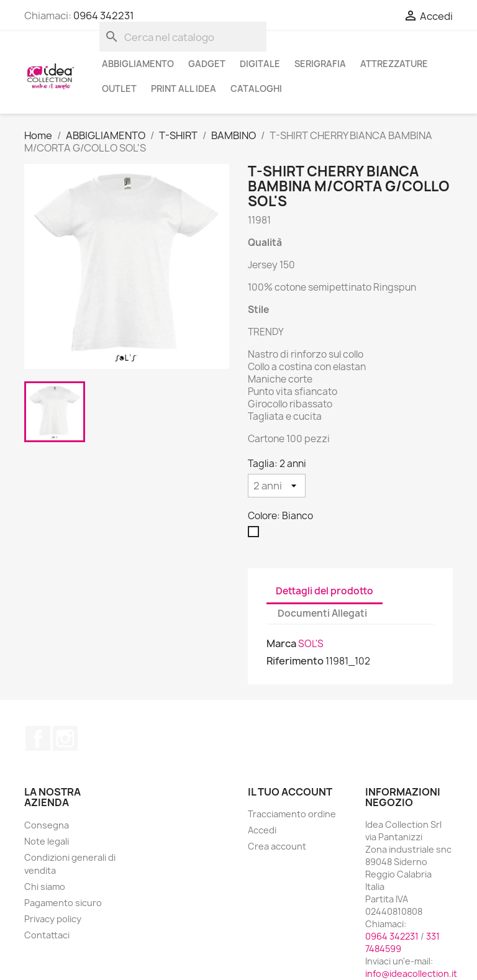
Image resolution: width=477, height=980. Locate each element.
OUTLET (119, 88)
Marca (281, 643)
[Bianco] (256, 535)
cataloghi (256, 88)
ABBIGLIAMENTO (138, 64)
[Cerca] (183, 37)
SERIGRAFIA (320, 64)
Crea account (277, 846)
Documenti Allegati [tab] (322, 613)
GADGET (207, 64)
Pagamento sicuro (63, 903)
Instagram (65, 738)
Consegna (47, 825)
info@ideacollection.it (411, 973)
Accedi (262, 830)
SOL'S (311, 644)
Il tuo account (290, 792)
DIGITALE (260, 64)
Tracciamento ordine (292, 814)
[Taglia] (277, 486)
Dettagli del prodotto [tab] (325, 591)
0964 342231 (104, 16)
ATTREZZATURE (394, 64)
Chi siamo (45, 887)
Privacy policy (53, 919)
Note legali (47, 841)
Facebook (38, 738)
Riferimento (295, 661)
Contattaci (47, 935)
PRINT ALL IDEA (184, 88)
